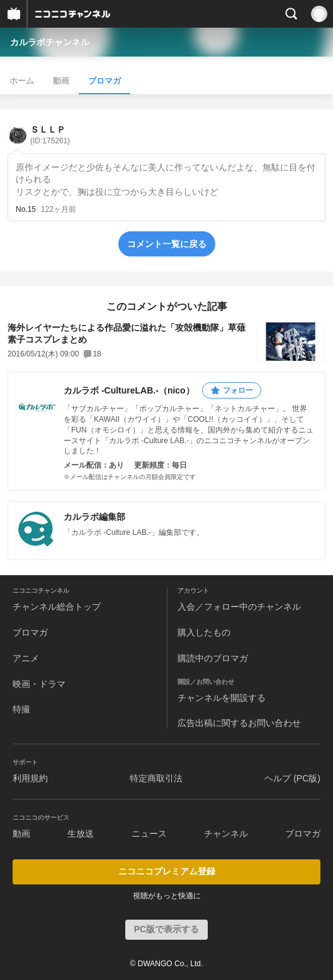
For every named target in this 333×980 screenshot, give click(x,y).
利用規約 (30, 778)
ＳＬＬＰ (50, 135)
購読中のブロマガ (213, 658)
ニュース (149, 834)
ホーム (22, 81)
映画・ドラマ (39, 684)
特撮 (21, 709)
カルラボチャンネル (50, 42)
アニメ (26, 658)
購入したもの (204, 632)
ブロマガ (104, 81)
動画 (61, 81)
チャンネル (226, 834)
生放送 (81, 834)
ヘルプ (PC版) (292, 778)
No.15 (26, 209)
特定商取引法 (156, 778)
